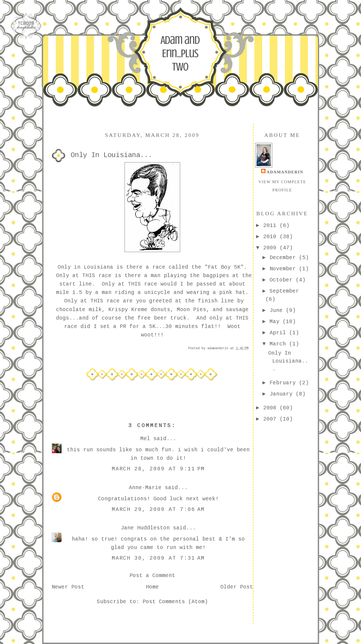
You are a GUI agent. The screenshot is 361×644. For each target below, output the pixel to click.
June (278, 311)
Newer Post (68, 587)
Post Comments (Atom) (175, 602)
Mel (145, 439)
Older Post (237, 587)
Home (152, 587)
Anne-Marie (145, 488)
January (283, 394)
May (276, 322)
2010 (271, 237)
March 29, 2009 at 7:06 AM (158, 510)
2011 (271, 226)
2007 (271, 419)
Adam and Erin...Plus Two (180, 53)
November (284, 269)
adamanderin (285, 172)
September (284, 291)
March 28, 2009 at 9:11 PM (158, 469)
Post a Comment (152, 576)
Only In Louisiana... (288, 361)
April (279, 333)
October (283, 280)
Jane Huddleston (145, 528)
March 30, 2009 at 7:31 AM (158, 558)
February (284, 383)
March (279, 344)
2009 (271, 248)
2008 (271, 408)
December (284, 258)
